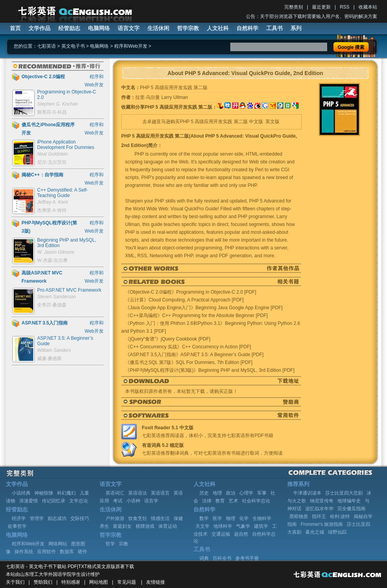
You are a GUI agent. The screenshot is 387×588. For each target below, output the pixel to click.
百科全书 (222, 558)
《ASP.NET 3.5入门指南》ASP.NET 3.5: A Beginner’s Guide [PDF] (194, 355)
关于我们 (15, 582)
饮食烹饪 (138, 518)
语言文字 (129, 28)
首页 (15, 28)
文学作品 (39, 28)
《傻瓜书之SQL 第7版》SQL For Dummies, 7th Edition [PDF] (189, 362)
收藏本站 (368, 7)
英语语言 (160, 493)
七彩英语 (47, 46)
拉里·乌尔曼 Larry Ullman (162, 97)
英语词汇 (115, 493)
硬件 (82, 552)
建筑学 (261, 526)
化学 (244, 518)
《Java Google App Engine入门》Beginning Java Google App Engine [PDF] (204, 308)
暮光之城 (315, 532)
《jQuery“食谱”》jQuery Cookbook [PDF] (168, 339)
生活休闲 (158, 28)
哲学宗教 (188, 28)
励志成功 (57, 518)
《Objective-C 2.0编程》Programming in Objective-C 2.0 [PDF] (191, 292)
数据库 (67, 552)
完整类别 (294, 7)
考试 (118, 501)
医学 (217, 518)
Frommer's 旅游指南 (322, 524)
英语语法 (138, 493)
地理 (217, 493)
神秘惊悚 (44, 493)
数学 (204, 518)
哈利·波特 (340, 516)
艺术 (233, 501)
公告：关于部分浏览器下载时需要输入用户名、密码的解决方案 (312, 16)
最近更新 (321, 7)
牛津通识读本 (307, 493)
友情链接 (156, 582)
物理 (231, 518)
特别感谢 (71, 582)
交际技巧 (80, 518)
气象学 (243, 526)
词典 (204, 558)
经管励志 (69, 28)
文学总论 (79, 501)
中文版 (256, 122)
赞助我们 (43, 582)
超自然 (241, 534)
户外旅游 (115, 518)
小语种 (133, 501)
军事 (262, 493)
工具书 (274, 28)
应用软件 (47, 552)
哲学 (110, 544)
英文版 (272, 122)
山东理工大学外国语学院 (46, 574)
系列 (296, 28)
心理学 (246, 493)
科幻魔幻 (66, 493)
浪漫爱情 (29, 501)
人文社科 (218, 28)
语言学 (151, 501)
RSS (345, 7)
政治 (231, 493)
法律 (207, 501)
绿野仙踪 (337, 532)
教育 (220, 501)
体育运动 (168, 526)
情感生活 (160, 518)
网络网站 (58, 544)
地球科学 (223, 526)
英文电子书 (73, 46)
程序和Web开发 (131, 46)
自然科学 (247, 28)
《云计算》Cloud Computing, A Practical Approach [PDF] (184, 300)
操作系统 (24, 552)
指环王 (319, 516)
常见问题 (127, 582)
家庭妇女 (122, 526)
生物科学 (262, 518)
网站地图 (99, 582)
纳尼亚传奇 (322, 501)
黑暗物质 (299, 516)
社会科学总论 (256, 501)
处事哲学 (17, 526)
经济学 (19, 518)
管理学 (37, 518)
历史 (204, 493)
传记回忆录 (54, 501)
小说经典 (21, 493)
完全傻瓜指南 (351, 509)
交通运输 (221, 534)
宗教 (124, 544)
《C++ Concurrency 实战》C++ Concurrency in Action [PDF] (188, 347)
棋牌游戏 (145, 526)
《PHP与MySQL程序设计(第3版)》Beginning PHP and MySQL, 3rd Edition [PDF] (210, 370)
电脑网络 (99, 28)
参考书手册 (247, 558)
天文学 (202, 526)
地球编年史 (349, 501)
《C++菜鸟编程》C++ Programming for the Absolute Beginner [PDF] (196, 316)
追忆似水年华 (319, 509)
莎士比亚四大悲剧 (344, 493)
